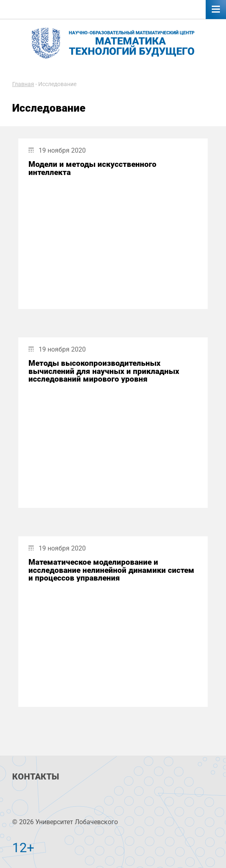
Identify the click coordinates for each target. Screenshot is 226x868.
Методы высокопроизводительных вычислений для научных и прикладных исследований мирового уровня (104, 371)
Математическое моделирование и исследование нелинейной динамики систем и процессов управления (111, 570)
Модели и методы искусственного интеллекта (92, 168)
